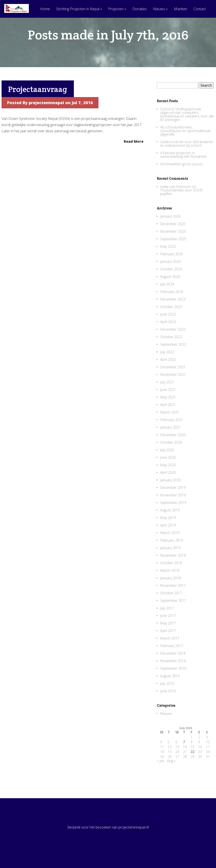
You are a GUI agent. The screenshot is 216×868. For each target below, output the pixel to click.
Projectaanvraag (38, 107)
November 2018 (173, 573)
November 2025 (173, 249)
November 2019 (173, 513)
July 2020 (167, 468)
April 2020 (168, 490)
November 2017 (173, 603)
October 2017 (171, 611)
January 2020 (170, 498)
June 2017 (168, 633)
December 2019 (173, 505)
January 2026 (170, 234)
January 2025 (170, 279)
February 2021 (172, 437)
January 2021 (170, 445)
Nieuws (160, 9)
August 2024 (170, 294)
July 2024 (167, 302)
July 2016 (167, 701)
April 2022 (168, 377)
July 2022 (167, 370)
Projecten (117, 9)
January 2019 (170, 566)
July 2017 (167, 626)
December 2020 (173, 453)
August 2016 (170, 694)
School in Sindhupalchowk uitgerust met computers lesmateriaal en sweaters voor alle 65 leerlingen (187, 132)
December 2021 (173, 385)
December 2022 (173, 347)
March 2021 (170, 430)
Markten (181, 9)
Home (45, 9)
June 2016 (168, 709)
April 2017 (168, 648)
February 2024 (172, 309)
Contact (200, 9)
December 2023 (173, 317)
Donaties (140, 9)
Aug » (171, 778)
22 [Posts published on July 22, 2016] (192, 769)
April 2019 (168, 543)
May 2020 (168, 483)
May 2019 (168, 535)
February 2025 (172, 272)
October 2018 (171, 581)
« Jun (161, 778)
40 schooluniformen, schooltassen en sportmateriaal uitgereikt (185, 148)
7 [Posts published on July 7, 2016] (184, 760)
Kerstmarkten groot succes (182, 182)
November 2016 (173, 679)
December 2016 (173, 671)
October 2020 (171, 460)
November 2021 (173, 392)
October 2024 (171, 287)
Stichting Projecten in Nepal (79, 9)
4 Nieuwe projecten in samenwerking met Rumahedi (183, 172)
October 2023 (171, 324)
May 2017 (168, 641)
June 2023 (168, 332)
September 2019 (173, 520)
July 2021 (167, 400)
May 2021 (168, 415)
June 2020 (168, 475)
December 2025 (173, 242)
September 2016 (173, 686)
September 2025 (173, 257)
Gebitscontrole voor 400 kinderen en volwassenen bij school (187, 161)
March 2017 (170, 656)
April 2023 (168, 339)
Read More (134, 159)
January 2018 (170, 596)
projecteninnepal (46, 120)
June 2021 (168, 407)
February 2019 (172, 558)
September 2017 (173, 618)
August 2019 (170, 528)
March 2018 (170, 588)
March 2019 (170, 550)
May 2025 (168, 264)
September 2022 (173, 362)
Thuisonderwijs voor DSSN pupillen (181, 210)
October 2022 (171, 355)
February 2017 (172, 663)
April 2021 (168, 422)
